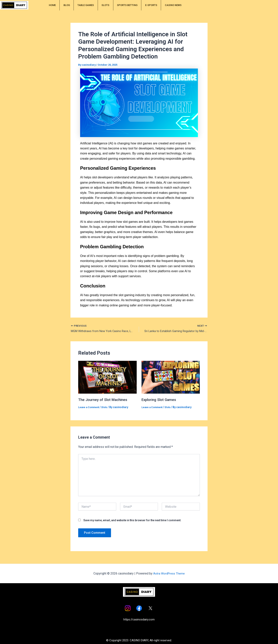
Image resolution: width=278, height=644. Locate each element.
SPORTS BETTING (154, 5)
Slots (106, 408)
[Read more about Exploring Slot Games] (171, 378)
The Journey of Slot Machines (105, 400)
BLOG (75, 5)
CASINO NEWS (213, 5)
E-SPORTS (184, 5)
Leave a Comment (90, 408)
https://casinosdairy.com (139, 619)
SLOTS (126, 5)
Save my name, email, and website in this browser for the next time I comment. (132, 521)
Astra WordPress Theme (169, 573)
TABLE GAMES (100, 5)
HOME (55, 5)
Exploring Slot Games (160, 400)
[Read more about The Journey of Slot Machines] (107, 378)
